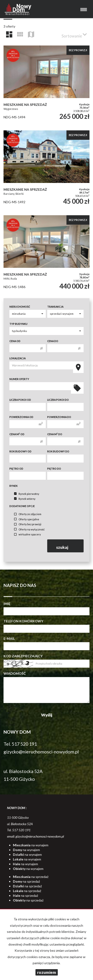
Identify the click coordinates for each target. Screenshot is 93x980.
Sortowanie (74, 34)
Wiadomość (15, 673)
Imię (7, 604)
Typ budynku (18, 324)
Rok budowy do (58, 451)
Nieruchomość (20, 307)
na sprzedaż (31, 877)
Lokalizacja (17, 358)
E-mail (9, 639)
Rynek (14, 486)
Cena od (15, 341)
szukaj (66, 546)
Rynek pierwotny (27, 494)
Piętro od (16, 469)
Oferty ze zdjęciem (28, 514)
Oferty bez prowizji (28, 524)
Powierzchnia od (21, 417)
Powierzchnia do (59, 417)
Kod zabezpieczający (23, 656)
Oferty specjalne (27, 519)
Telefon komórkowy (23, 621)
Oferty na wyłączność (29, 529)
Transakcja (55, 307)
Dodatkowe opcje (22, 506)
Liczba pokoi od (20, 400)
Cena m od (17, 434)
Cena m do (55, 434)
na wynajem (31, 845)
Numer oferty (19, 379)
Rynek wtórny (25, 499)
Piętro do (54, 469)
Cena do (53, 341)
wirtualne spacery (27, 535)
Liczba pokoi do (58, 400)
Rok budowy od (20, 451)
